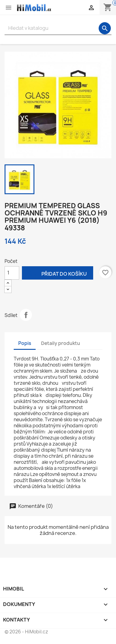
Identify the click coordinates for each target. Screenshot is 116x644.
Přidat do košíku (58, 273)
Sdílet (26, 315)
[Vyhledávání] (58, 28)
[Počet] (12, 273)
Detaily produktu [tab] (61, 343)
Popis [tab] (25, 343)
